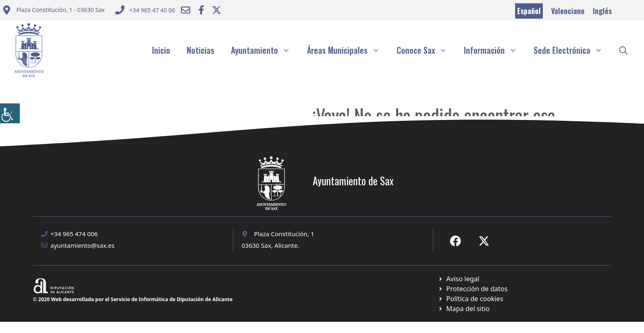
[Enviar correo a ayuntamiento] (53, 11)
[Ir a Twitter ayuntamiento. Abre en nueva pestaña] (216, 10)
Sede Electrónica (572, 50)
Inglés (602, 11)
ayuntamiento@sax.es (82, 245)
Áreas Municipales (348, 50)
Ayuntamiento (265, 50)
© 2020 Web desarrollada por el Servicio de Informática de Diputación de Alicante (133, 299)
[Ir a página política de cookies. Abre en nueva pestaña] (473, 289)
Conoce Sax (426, 50)
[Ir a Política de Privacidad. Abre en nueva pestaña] (459, 279)
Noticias (201, 50)
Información (495, 50)
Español (529, 11)
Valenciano (568, 11)
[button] (623, 50)
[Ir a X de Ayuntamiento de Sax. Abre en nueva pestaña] (484, 241)
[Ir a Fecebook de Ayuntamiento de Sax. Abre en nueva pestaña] (455, 241)
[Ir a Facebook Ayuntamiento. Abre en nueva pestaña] (201, 10)
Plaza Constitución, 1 (284, 234)
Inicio (161, 50)
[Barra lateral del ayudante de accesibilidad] (10, 113)
